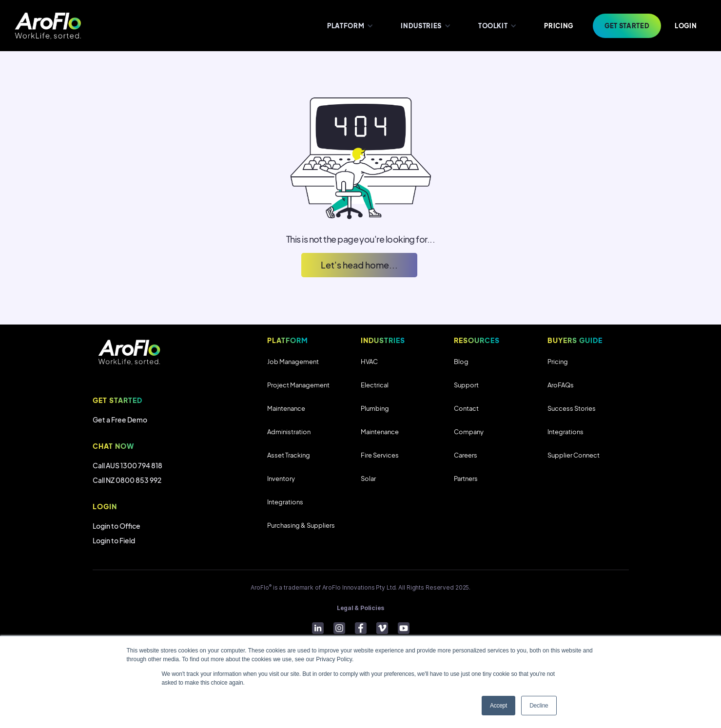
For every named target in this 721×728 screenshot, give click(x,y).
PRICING (559, 26)
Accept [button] (498, 706)
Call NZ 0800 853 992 (127, 480)
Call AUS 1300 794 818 (127, 465)
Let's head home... (359, 265)
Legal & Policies (360, 608)
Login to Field (114, 540)
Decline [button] (539, 706)
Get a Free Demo (120, 420)
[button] (349, 26)
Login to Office (117, 526)
